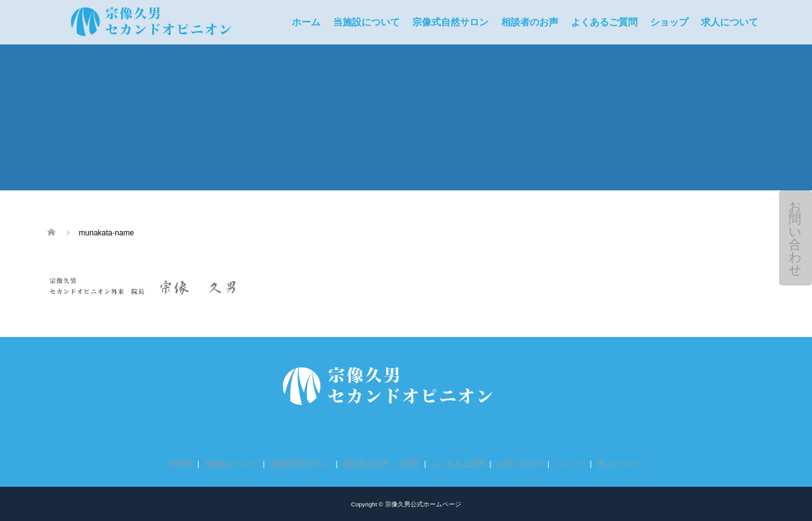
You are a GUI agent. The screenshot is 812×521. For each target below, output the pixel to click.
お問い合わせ (795, 238)
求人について (730, 22)
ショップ (669, 22)
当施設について (366, 22)
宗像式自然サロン (450, 22)
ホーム (306, 22)
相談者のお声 (530, 22)
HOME (181, 464)
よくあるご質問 (604, 22)
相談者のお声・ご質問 (381, 464)
